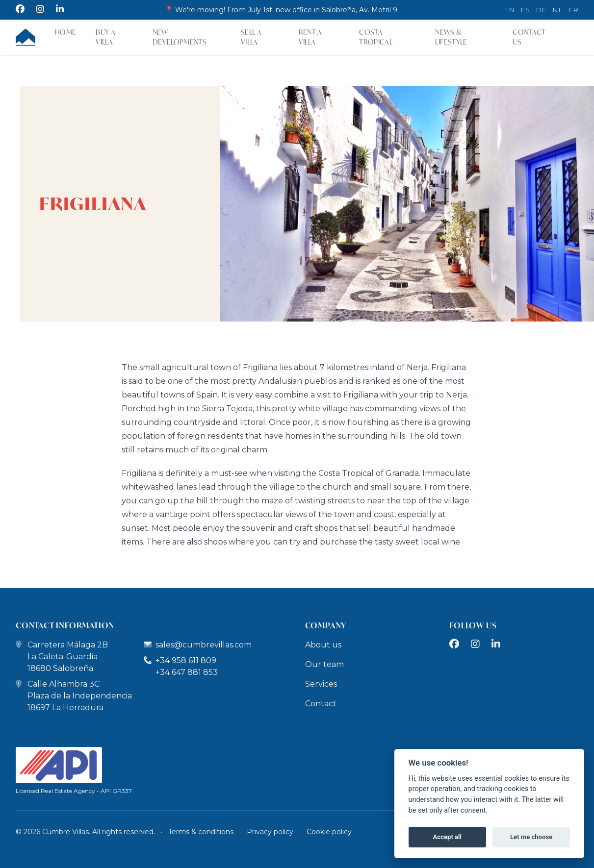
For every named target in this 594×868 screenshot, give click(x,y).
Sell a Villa (251, 37)
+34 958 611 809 (180, 660)
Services (321, 684)
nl (557, 10)
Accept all (447, 837)
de (541, 10)
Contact (321, 704)
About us (323, 645)
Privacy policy (270, 832)
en (509, 10)
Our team (324, 664)
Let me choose (531, 837)
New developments (180, 37)
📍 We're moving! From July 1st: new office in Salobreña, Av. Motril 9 (281, 10)
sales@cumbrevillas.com (204, 645)
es (525, 10)
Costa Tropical (376, 37)
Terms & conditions (201, 832)
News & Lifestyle (451, 37)
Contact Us (529, 37)
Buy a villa (105, 37)
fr (573, 10)
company (326, 625)
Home (65, 32)
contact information (65, 625)
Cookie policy (329, 832)
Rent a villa (310, 37)
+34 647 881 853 (187, 672)
